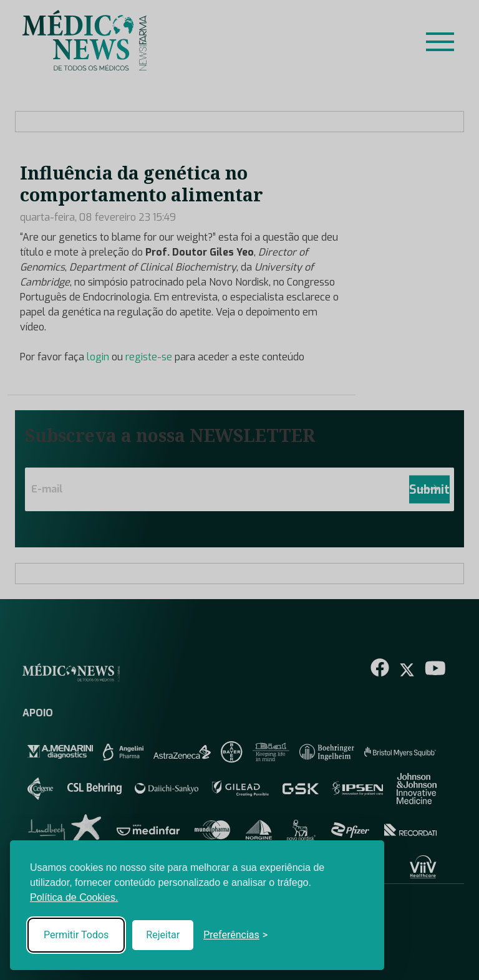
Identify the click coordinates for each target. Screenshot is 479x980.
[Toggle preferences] (235, 935)
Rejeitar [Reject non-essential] (163, 935)
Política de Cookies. (74, 897)
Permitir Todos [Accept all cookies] (76, 935)
